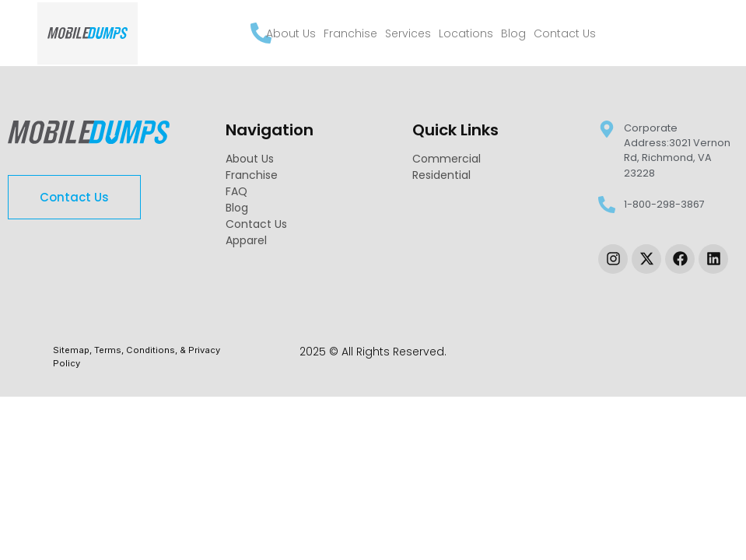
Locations (466, 33)
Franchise (350, 33)
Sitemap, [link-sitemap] (74, 350)
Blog (513, 33)
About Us (291, 33)
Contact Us (565, 33)
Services (408, 33)
